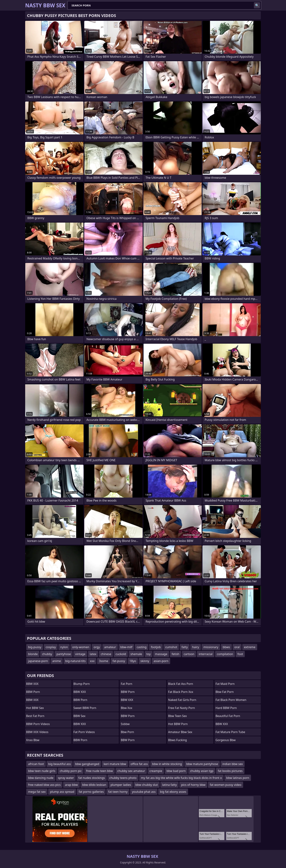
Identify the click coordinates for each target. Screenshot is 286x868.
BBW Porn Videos (38, 724)
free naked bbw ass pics (44, 785)
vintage (80, 654)
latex (93, 654)
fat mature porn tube (230, 732)
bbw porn (127, 732)
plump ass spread (62, 792)
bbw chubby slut (147, 785)
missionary (211, 647)
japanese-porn (38, 661)
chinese (106, 654)
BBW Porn (33, 692)
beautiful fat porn (228, 716)
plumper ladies (121, 785)
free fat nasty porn (182, 708)
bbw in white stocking (167, 764)
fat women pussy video (226, 785)
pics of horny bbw (193, 785)
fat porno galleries (91, 792)
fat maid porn (225, 684)
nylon (64, 647)
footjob (156, 647)
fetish (175, 654)
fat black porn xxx (181, 692)
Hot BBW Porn (178, 724)
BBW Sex (80, 716)
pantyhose (64, 654)
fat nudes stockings (92, 778)
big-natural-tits (75, 661)
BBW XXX (32, 684)
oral (237, 647)
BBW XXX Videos (37, 732)
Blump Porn (82, 684)
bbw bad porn (176, 771)
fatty (185, 647)
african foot (36, 764)
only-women (81, 647)
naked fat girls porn (182, 700)
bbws (226, 647)
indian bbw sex (233, 764)
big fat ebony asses (173, 792)
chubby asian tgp (202, 771)
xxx (92, 661)
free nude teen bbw (99, 771)
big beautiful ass (60, 764)
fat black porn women (231, 700)
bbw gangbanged (87, 764)
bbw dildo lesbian (94, 785)
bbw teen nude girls (42, 771)
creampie (156, 771)
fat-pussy (119, 661)
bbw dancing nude (41, 778)
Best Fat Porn (35, 716)
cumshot (171, 647)
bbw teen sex (177, 716)
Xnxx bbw (33, 740)
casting (142, 647)
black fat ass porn (181, 684)
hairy (196, 647)
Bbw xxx (126, 708)
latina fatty (169, 785)
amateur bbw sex (180, 732)
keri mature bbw (115, 764)
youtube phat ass (144, 792)
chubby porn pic (71, 771)
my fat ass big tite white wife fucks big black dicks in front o (181, 778)
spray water (66, 778)
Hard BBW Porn (226, 708)
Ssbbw (125, 724)
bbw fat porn (225, 692)
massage (161, 654)
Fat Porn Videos (84, 732)
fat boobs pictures (230, 771)
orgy (97, 647)
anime (57, 661)
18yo (133, 661)
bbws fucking (178, 740)
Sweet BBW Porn (85, 708)
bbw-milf (126, 647)
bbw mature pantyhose (202, 764)
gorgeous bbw (226, 740)
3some (103, 661)
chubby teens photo (123, 778)
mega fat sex (37, 792)
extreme (250, 647)
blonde (33, 654)
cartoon (189, 654)
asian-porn (161, 661)
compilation (225, 654)
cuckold (121, 654)
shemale (136, 654)
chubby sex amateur (131, 771)
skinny (145, 661)
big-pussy (35, 647)
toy (149, 654)
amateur (110, 647)
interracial (206, 654)
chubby (47, 654)
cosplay (51, 647)
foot (240, 654)
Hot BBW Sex (35, 708)
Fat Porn (126, 684)
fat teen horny (118, 792)
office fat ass (139, 764)
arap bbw (71, 785)
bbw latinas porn (238, 778)
